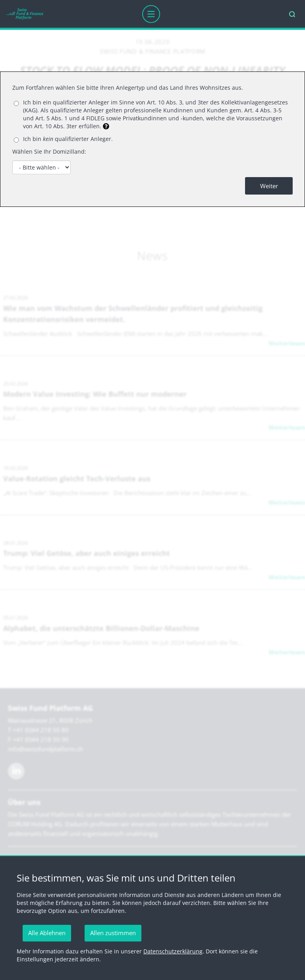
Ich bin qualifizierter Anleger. (68, 139)
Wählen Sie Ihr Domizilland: (49, 151)
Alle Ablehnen (47, 933)
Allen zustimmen (113, 933)
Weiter (269, 186)
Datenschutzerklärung (173, 951)
